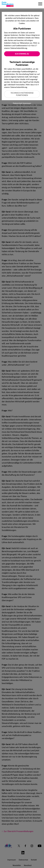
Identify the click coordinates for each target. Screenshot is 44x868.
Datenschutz (18, 103)
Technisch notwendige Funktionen (22, 94)
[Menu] (40, 4)
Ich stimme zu (22, 54)
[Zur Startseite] (8, 4)
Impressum (27, 103)
